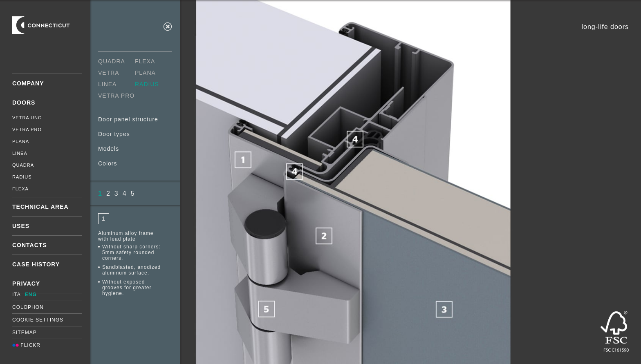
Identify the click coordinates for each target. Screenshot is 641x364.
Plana (21, 141)
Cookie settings (38, 320)
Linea (20, 153)
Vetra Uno (27, 118)
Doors (24, 103)
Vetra (109, 73)
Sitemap (25, 333)
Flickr (26, 345)
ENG (31, 295)
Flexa (20, 189)
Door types (114, 134)
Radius (22, 177)
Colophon (28, 307)
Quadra (23, 165)
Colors (108, 163)
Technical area (40, 207)
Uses (21, 226)
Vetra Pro (27, 130)
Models (109, 149)
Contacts (30, 245)
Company (28, 83)
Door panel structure (128, 119)
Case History (36, 264)
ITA (17, 295)
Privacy (26, 284)
